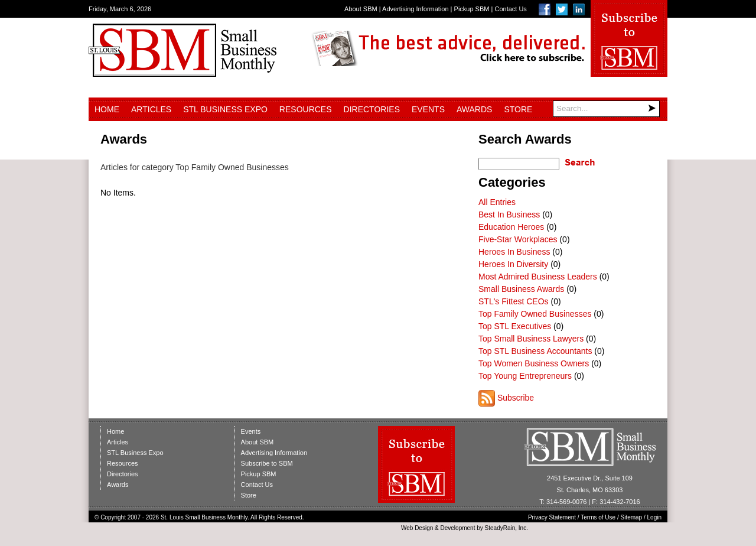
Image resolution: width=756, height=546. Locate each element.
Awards (474, 109)
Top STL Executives (515, 326)
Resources (306, 109)
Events (428, 109)
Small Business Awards (521, 289)
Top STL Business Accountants (535, 351)
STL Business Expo (225, 109)
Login (654, 517)
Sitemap (632, 517)
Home (107, 109)
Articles (151, 109)
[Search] (606, 109)
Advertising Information (416, 9)
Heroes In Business (514, 252)
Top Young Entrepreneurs (525, 376)
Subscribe (516, 398)
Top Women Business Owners (534, 363)
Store (518, 109)
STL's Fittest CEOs (514, 301)
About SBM (361, 9)
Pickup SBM (472, 9)
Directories (372, 109)
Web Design (417, 528)
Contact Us (510, 9)
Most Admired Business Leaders (538, 277)
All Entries (497, 202)
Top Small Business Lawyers (531, 339)
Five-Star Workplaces (518, 239)
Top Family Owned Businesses (535, 314)
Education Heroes (511, 227)
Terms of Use (598, 517)
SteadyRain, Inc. (506, 528)
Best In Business (509, 214)
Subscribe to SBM (267, 463)
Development (458, 528)
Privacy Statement (552, 517)
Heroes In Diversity (513, 264)
